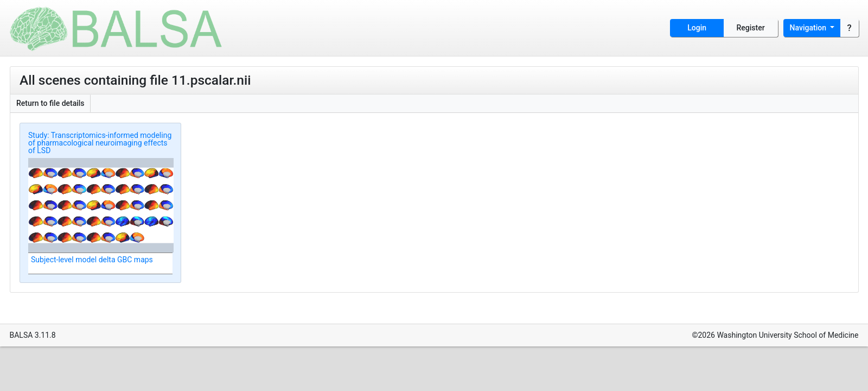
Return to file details (50, 103)
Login (697, 28)
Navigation (809, 28)
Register (751, 28)
